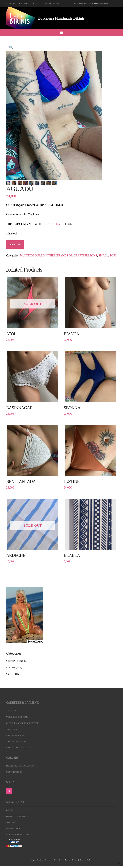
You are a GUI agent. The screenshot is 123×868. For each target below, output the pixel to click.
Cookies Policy (86, 860)
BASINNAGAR (19, 408)
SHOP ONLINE (13, 661)
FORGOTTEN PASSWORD (18, 816)
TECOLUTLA (51, 224)
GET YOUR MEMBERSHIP (18, 835)
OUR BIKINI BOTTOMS (17, 717)
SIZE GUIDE (12, 729)
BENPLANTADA (21, 481)
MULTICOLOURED (32, 256)
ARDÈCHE (16, 555)
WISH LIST (11, 822)
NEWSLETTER (13, 829)
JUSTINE (72, 481)
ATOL (11, 334)
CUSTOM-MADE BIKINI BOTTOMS (23, 723)
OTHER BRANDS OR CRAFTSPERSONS (72, 256)
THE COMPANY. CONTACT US (20, 742)
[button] (62, 33)
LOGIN (9, 810)
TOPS (113, 256)
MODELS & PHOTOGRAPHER (20, 766)
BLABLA (72, 555)
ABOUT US (11, 711)
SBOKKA (72, 408)
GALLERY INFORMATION (18, 748)
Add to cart (15, 244)
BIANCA (71, 334)
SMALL (103, 256)
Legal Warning (37, 860)
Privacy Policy (71, 860)
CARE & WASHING (15, 735)
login (96, 3)
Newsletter (104, 3)
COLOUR (11, 668)
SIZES (9, 674)
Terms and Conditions (54, 860)
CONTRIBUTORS (14, 772)
